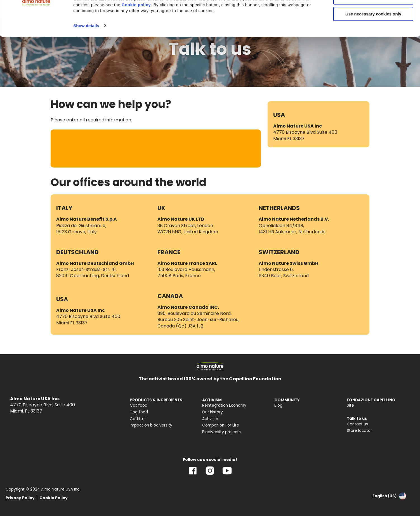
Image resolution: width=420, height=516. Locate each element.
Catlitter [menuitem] (138, 419)
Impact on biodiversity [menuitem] (151, 425)
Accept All (373, 14)
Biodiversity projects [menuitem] (221, 432)
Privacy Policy (20, 498)
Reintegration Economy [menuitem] (224, 405)
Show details (86, 58)
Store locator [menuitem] (359, 431)
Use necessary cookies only (373, 47)
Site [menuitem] (350, 405)
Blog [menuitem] (278, 405)
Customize (374, 30)
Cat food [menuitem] (139, 405)
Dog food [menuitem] (139, 412)
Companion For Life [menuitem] (221, 425)
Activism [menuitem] (210, 419)
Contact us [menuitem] (357, 424)
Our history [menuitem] (213, 412)
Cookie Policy (54, 498)
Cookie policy (136, 38)
